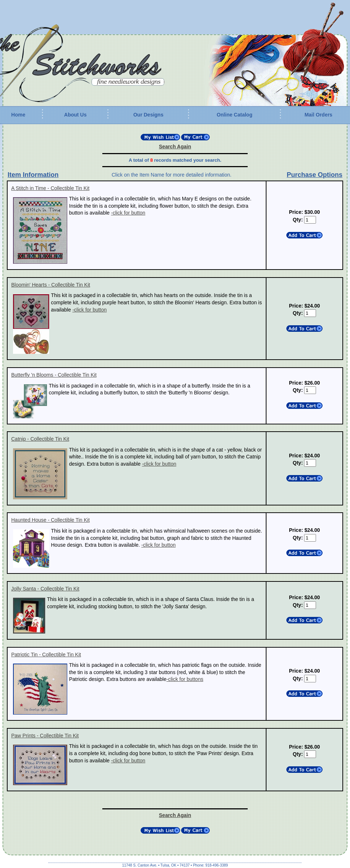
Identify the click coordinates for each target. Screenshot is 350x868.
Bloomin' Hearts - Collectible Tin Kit (51, 285)
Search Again (175, 147)
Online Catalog (234, 115)
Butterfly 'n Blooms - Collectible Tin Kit (54, 375)
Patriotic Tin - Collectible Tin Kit (46, 655)
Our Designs (148, 115)
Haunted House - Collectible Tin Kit (50, 520)
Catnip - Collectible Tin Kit (40, 439)
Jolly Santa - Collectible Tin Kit (45, 589)
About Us (75, 115)
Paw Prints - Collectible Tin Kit (45, 736)
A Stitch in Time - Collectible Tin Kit (50, 188)
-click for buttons (185, 679)
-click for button (128, 213)
